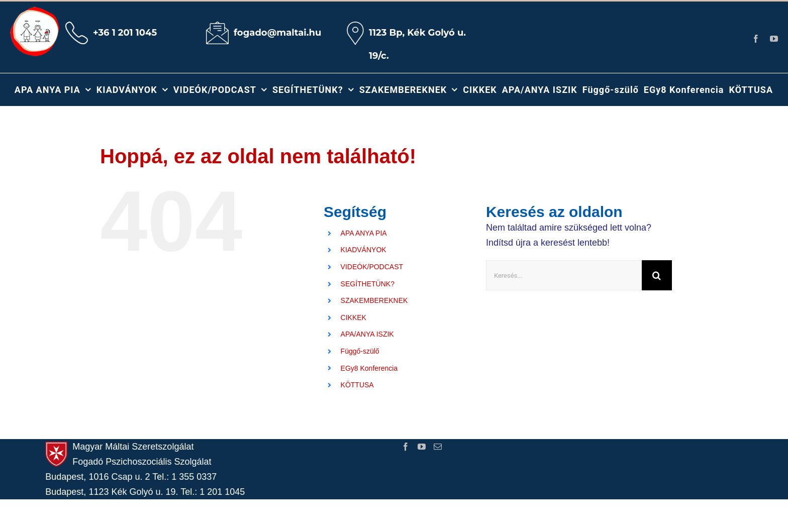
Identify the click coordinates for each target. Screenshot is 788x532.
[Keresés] (657, 275)
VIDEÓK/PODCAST (372, 267)
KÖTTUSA (357, 385)
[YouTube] (422, 447)
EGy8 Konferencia (369, 368)
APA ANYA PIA (364, 233)
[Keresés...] (564, 275)
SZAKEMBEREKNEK (374, 300)
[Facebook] (406, 447)
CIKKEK (354, 317)
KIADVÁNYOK (364, 250)
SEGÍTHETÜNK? (368, 284)
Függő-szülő (360, 351)
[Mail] (438, 447)
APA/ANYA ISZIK (367, 334)
